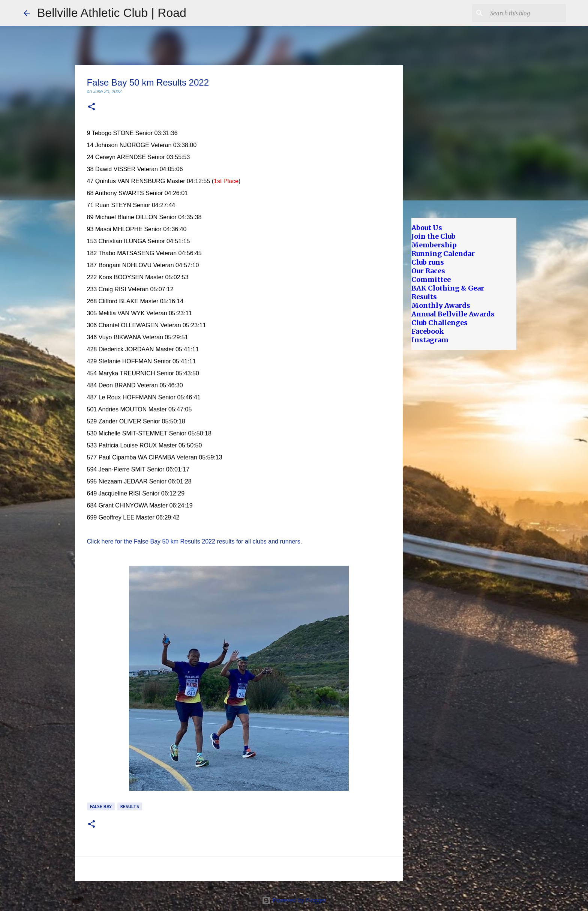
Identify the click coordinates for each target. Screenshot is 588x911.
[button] (91, 107)
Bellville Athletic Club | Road (112, 13)
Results (130, 806)
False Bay (101, 806)
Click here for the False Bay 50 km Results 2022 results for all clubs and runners (194, 541)
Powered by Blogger (294, 900)
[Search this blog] (526, 13)
